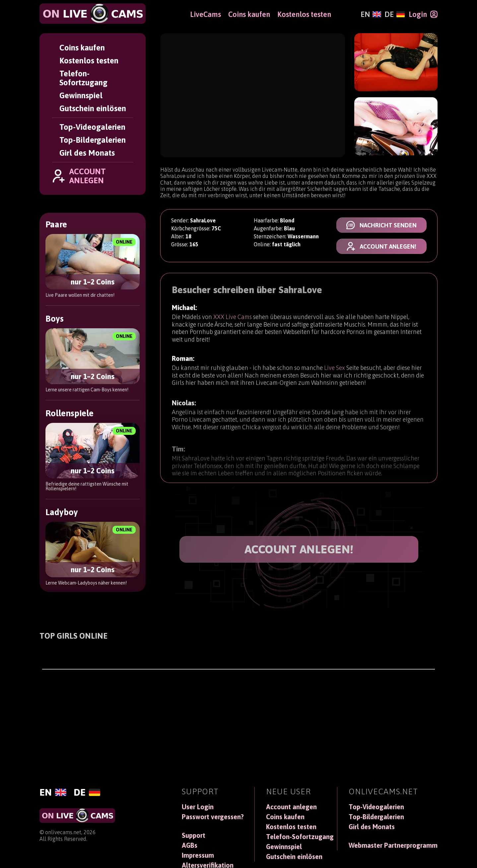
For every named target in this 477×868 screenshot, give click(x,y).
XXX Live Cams (233, 318)
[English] (371, 14)
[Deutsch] (395, 14)
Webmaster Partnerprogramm (393, 845)
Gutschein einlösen (93, 108)
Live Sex (335, 371)
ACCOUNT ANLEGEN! (299, 549)
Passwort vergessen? (213, 817)
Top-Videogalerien (92, 127)
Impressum (198, 855)
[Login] (423, 14)
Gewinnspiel (81, 95)
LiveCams (205, 14)
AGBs (190, 845)
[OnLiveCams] (93, 14)
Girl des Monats (87, 153)
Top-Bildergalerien (93, 140)
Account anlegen (291, 807)
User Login (198, 807)
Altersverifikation (208, 865)
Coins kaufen (82, 48)
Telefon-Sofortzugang (83, 78)
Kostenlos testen (89, 61)
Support (194, 835)
